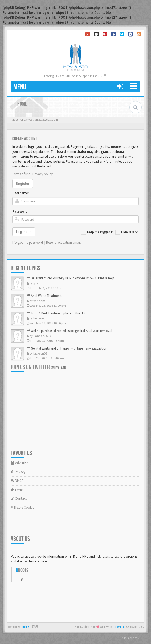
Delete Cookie (22, 508)
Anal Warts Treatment (44, 296)
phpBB (26, 627)
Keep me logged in (97, 232)
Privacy (18, 472)
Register (23, 184)
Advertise (19, 463)
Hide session (127, 232)
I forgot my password (28, 243)
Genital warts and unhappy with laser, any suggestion (67, 348)
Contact (19, 498)
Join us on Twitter (38, 367)
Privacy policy (43, 174)
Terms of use (21, 174)
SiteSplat (120, 627)
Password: (20, 211)
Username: (21, 193)
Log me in (24, 232)
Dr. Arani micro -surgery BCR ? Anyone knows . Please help (70, 278)
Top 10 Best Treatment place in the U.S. (56, 313)
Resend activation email (63, 243)
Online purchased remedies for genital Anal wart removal (69, 331)
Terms (17, 490)
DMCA (17, 481)
